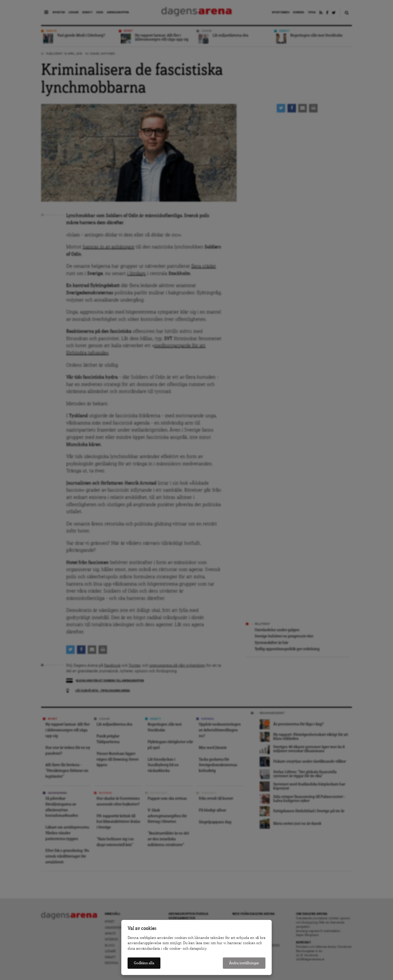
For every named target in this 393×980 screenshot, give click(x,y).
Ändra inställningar (244, 963)
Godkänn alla (144, 963)
